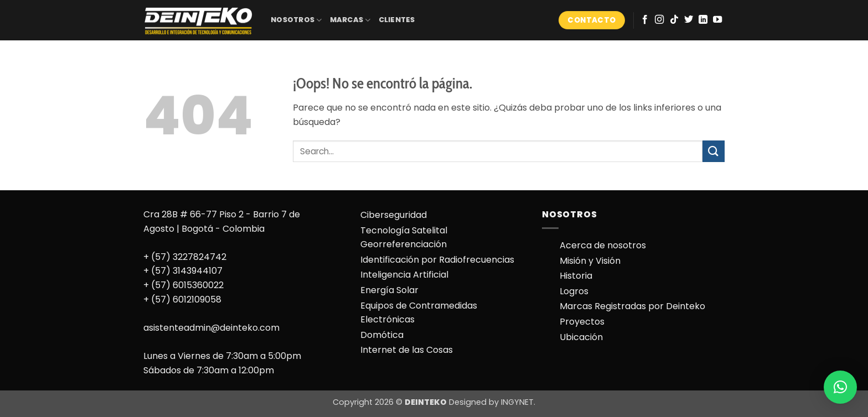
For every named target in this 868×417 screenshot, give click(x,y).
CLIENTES (397, 20)
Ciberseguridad (394, 215)
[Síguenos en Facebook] (645, 20)
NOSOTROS (296, 20)
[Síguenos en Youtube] (717, 20)
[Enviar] (714, 151)
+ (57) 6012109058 (182, 299)
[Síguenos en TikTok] (674, 20)
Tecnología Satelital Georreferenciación (404, 238)
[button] (840, 387)
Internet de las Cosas (407, 350)
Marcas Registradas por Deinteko (632, 306)
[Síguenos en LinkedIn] (703, 20)
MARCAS (350, 20)
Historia (576, 276)
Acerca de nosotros (603, 245)
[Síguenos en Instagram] (659, 20)
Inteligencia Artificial (404, 275)
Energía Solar (389, 290)
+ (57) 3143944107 (183, 271)
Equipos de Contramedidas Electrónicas (419, 313)
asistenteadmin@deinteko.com (211, 328)
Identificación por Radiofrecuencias (437, 260)
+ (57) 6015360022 (184, 285)
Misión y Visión (590, 261)
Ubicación (581, 337)
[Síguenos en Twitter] (689, 20)
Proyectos (582, 322)
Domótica (382, 335)
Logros (574, 291)
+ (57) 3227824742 (185, 257)
